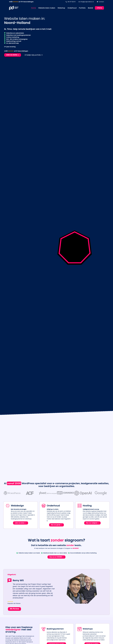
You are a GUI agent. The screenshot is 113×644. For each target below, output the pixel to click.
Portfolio (82, 8)
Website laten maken (47, 8)
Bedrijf (90, 8)
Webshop (61, 8)
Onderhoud (72, 8)
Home (34, 8)
